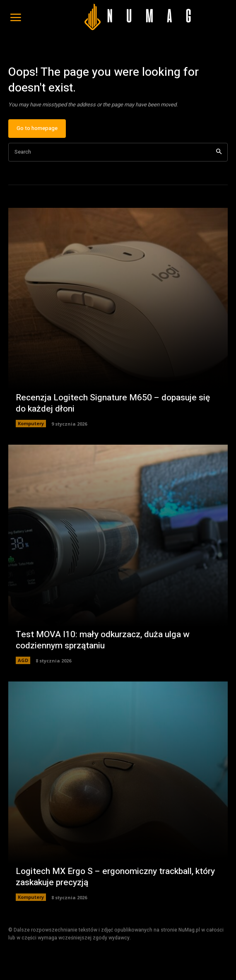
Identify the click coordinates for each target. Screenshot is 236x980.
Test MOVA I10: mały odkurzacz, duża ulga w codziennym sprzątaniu (103, 640)
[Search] (219, 152)
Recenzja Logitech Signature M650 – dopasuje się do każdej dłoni (113, 403)
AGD (23, 660)
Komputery (31, 423)
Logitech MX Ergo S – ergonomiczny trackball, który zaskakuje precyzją (115, 877)
